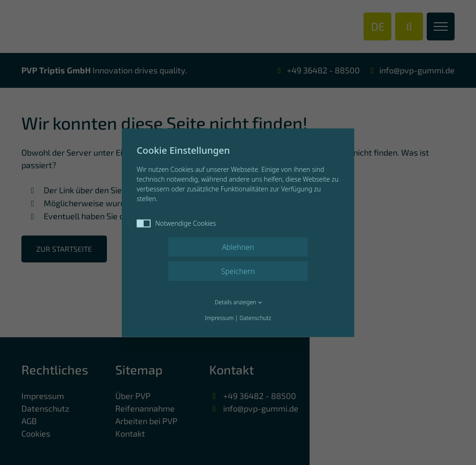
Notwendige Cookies (176, 223)
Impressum (219, 318)
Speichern (238, 271)
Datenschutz (255, 318)
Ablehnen (238, 247)
